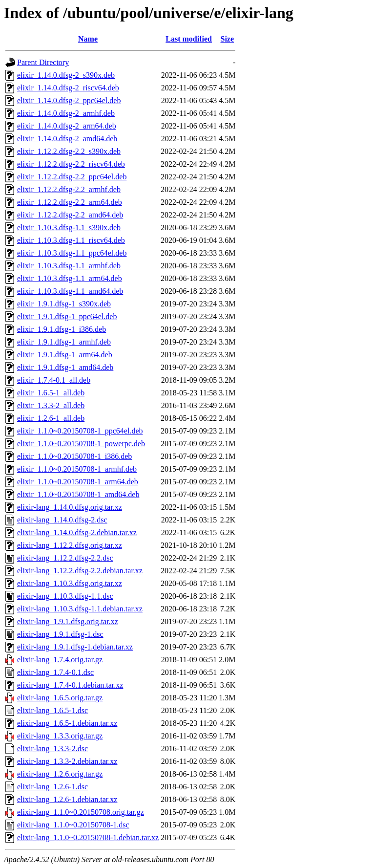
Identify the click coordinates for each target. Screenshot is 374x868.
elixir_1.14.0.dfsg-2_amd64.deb (67, 139)
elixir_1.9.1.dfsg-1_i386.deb (62, 329)
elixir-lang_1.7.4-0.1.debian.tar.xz (70, 685)
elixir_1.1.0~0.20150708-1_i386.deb (74, 456)
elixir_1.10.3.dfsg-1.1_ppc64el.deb (72, 253)
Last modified (189, 39)
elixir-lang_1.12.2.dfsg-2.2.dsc (65, 558)
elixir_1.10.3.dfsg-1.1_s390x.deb (69, 228)
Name (88, 39)
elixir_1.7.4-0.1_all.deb (54, 380)
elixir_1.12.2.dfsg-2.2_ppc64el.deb (72, 177)
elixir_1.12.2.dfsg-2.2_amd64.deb (70, 215)
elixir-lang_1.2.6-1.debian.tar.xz (67, 799)
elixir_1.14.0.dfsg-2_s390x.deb (66, 75)
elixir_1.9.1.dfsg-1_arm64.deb (65, 355)
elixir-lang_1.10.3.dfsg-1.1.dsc (65, 596)
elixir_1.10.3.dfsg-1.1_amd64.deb (70, 291)
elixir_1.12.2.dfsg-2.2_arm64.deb (70, 202)
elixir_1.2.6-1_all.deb (51, 418)
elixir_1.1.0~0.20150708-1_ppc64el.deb (80, 431)
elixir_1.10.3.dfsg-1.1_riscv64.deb (71, 240)
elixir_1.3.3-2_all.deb (51, 405)
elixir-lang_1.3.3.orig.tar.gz (60, 736)
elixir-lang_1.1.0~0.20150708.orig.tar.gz (81, 812)
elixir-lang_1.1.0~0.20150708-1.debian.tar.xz (88, 837)
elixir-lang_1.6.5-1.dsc (52, 710)
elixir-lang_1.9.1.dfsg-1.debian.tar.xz (75, 647)
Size (228, 39)
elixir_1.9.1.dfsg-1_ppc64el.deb (67, 316)
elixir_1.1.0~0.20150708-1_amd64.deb (78, 494)
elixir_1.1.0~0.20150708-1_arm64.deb (78, 482)
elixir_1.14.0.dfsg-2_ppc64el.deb (69, 100)
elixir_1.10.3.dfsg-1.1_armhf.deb (69, 266)
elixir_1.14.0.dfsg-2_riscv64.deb (68, 88)
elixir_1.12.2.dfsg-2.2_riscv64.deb (71, 164)
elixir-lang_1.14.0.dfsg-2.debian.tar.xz (77, 532)
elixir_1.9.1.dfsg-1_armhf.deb (64, 342)
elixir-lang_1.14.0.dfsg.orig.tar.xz (70, 507)
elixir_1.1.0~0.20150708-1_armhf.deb (77, 469)
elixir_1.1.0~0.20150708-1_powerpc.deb (81, 444)
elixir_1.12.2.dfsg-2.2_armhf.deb (69, 189)
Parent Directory (43, 62)
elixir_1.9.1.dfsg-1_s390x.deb (64, 304)
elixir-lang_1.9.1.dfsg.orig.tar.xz (68, 621)
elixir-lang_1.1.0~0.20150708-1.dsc (73, 825)
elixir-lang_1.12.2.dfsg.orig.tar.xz (70, 545)
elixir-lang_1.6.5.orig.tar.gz (60, 698)
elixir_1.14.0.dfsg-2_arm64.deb (67, 126)
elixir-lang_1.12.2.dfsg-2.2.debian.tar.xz (80, 571)
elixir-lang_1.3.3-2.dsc (52, 749)
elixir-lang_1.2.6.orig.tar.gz (60, 774)
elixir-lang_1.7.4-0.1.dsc (55, 672)
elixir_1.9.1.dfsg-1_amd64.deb (65, 367)
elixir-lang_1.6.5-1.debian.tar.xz (67, 723)
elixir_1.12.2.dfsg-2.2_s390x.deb (69, 151)
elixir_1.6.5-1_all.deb (51, 393)
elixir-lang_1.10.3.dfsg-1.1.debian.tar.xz (80, 609)
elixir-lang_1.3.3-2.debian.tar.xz (67, 761)
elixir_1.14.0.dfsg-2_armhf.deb (66, 113)
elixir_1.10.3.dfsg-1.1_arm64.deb (70, 278)
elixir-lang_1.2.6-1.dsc (52, 787)
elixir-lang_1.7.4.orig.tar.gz (60, 660)
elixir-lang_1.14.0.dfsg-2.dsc (62, 520)
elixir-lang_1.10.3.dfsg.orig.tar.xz (70, 583)
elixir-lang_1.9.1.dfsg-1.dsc (60, 634)
